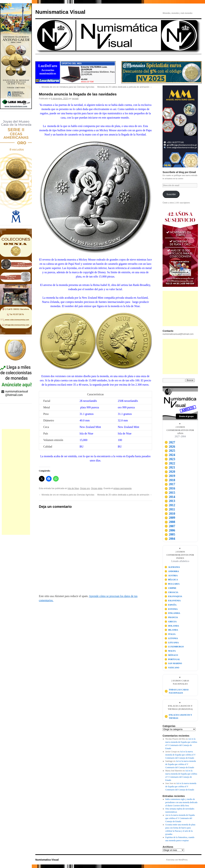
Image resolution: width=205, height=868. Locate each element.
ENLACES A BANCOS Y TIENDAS (178, 716)
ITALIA (170, 634)
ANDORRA (172, 571)
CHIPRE (170, 588)
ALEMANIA (172, 567)
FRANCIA (171, 617)
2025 (170, 451)
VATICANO (172, 668)
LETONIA (171, 638)
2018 (170, 480)
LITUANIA (172, 643)
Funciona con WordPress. (177, 860)
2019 (170, 476)
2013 (170, 501)
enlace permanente (123, 488)
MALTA (170, 651)
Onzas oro (85, 488)
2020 (170, 472)
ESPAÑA (171, 605)
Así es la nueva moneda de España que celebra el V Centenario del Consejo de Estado (181, 755)
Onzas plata (97, 488)
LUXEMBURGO (174, 647)
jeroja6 (75, 99)
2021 (170, 467)
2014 (170, 497)
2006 (170, 530)
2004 (170, 539)
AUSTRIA (171, 576)
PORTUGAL (172, 659)
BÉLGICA (171, 580)
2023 (170, 459)
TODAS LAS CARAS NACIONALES (177, 691)
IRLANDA (171, 630)
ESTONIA (171, 609)
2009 (170, 518)
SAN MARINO (173, 663)
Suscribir (171, 194)
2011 (170, 509)
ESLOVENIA (173, 601)
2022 (170, 463)
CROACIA (171, 592)
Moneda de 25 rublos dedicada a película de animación (125, 87)
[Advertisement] (16, 482)
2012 (170, 505)
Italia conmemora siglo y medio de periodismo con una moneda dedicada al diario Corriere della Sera (181, 802)
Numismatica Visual (60, 12)
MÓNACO (171, 655)
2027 (170, 442)
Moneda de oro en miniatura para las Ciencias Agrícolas (67, 87)
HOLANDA (172, 626)
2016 (170, 488)
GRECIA (171, 622)
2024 (170, 455)
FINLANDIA (172, 613)
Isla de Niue (73, 488)
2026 (170, 447)
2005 (170, 534)
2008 (170, 522)
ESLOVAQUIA (173, 596)
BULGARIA (172, 584)
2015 (170, 493)
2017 (170, 484)
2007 (170, 526)
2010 (170, 514)
